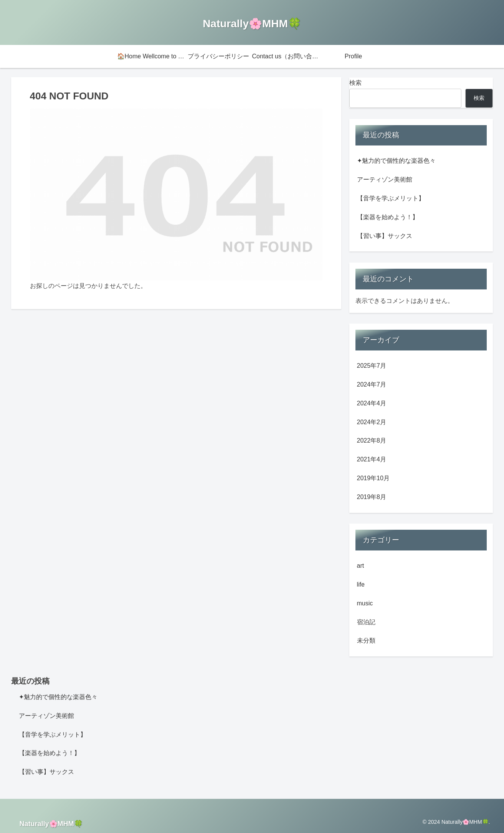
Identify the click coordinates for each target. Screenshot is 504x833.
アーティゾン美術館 (385, 179)
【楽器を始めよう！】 (388, 217)
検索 (355, 83)
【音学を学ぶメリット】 (391, 198)
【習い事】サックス (385, 236)
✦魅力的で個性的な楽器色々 (396, 161)
